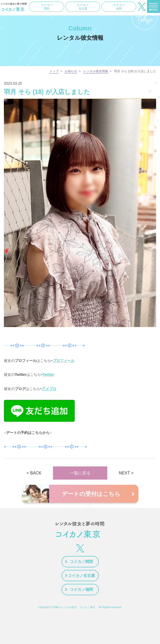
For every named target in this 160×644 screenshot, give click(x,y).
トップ (54, 71)
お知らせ (71, 71)
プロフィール (64, 361)
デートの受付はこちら (91, 494)
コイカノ (47, 7)
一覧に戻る (80, 473)
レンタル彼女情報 (96, 71)
